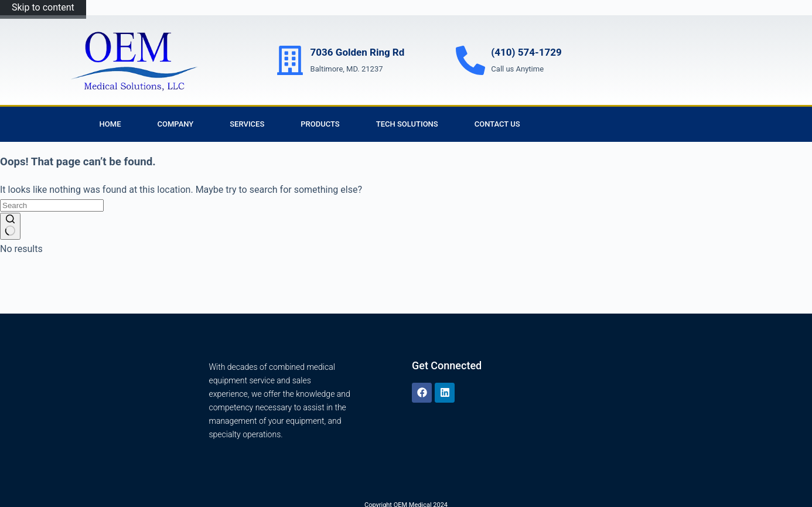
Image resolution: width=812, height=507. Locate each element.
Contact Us (497, 124)
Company (176, 124)
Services (247, 124)
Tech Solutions (407, 124)
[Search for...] (52, 205)
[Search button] (10, 226)
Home (110, 124)
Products (320, 124)
